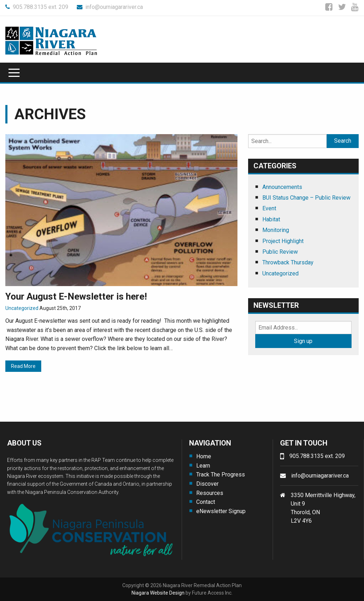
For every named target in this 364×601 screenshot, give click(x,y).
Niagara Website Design (158, 593)
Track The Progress (221, 475)
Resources (210, 493)
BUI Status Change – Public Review (306, 198)
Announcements (282, 187)
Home (204, 456)
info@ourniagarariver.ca (110, 7)
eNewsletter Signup (221, 511)
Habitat (271, 219)
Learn (203, 466)
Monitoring (276, 230)
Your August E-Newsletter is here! (76, 296)
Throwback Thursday (288, 262)
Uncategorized (22, 308)
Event (269, 208)
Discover (207, 484)
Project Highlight (283, 241)
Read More (23, 366)
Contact (206, 502)
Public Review (280, 252)
